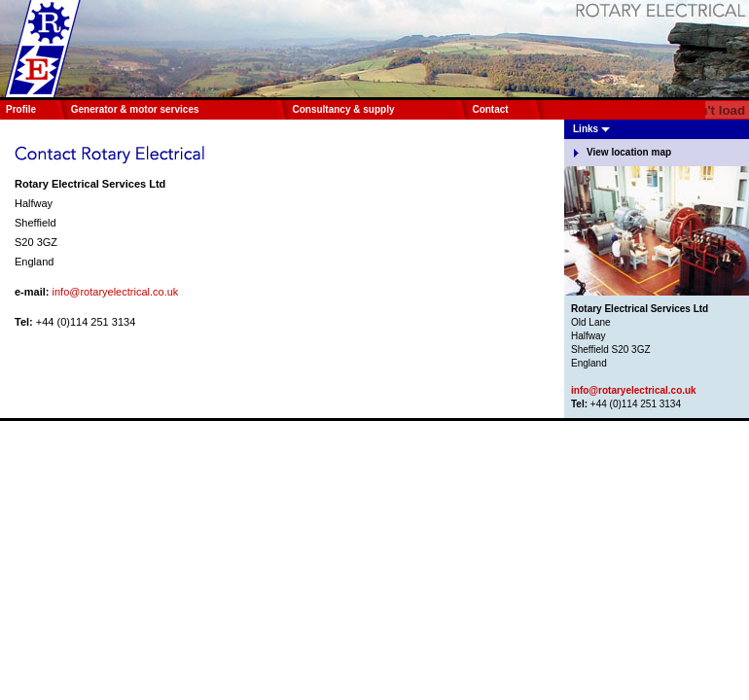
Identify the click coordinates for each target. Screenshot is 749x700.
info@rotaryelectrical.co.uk (116, 292)
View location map (629, 152)
